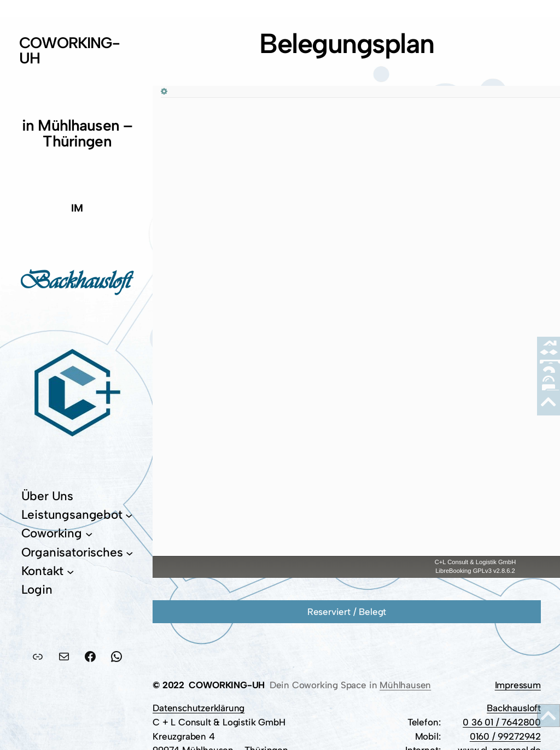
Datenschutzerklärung (199, 708)
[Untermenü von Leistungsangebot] (129, 515)
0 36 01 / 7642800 (502, 722)
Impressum (518, 685)
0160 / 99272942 (505, 736)
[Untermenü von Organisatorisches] (130, 553)
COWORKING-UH (70, 50)
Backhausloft (514, 708)
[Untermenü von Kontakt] (71, 571)
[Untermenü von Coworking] (89, 534)
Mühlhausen (405, 685)
